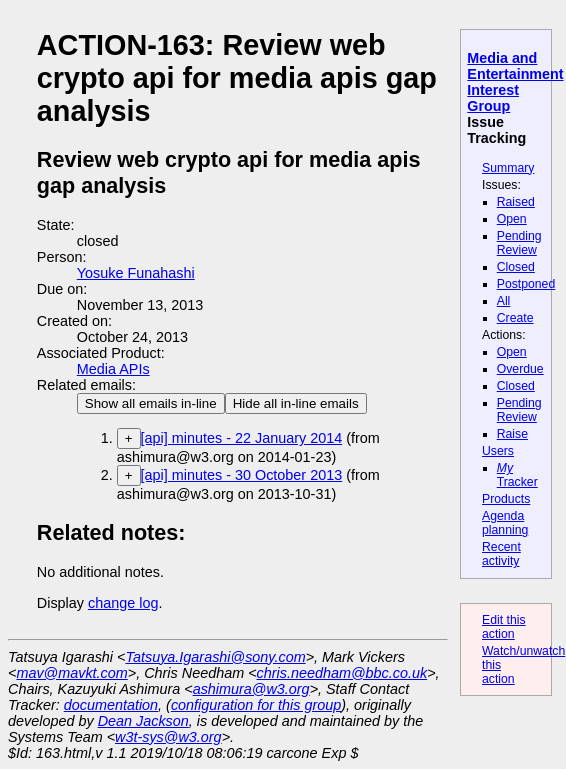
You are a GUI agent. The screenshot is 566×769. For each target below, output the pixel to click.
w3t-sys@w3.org (168, 737)
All (504, 301)
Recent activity (501, 554)
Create (515, 318)
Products (506, 499)
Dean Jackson (143, 721)
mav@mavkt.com (71, 673)
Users (498, 451)
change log (123, 603)
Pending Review (519, 243)
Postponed (526, 284)
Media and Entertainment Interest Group (515, 82)
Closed (516, 267)
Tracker (517, 475)
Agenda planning (505, 523)
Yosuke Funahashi (136, 273)
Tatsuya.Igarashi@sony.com (215, 657)
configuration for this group (256, 705)
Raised (516, 202)
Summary (508, 168)
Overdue (520, 369)
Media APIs (113, 369)
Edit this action (504, 627)
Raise (512, 434)
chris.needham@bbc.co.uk (342, 673)
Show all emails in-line (151, 403)
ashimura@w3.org (251, 689)
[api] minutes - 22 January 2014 (242, 438)
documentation (111, 705)
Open (512, 219)
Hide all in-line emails (296, 403)
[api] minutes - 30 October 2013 (242, 475)
